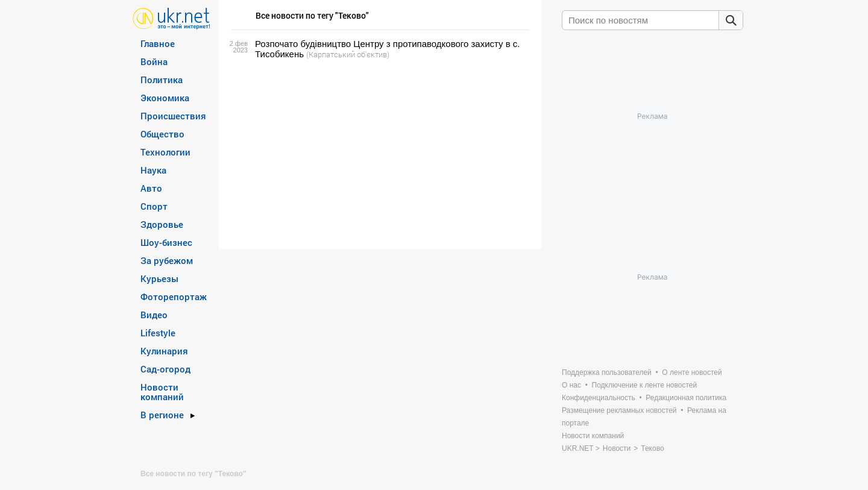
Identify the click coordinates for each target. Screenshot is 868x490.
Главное (158, 43)
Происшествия (173, 116)
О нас (571, 385)
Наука (153, 170)
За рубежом (167, 260)
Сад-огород (165, 369)
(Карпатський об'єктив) (348, 54)
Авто (151, 188)
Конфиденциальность (599, 398)
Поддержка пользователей (607, 372)
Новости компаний (162, 392)
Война (154, 61)
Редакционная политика (686, 398)
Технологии (165, 152)
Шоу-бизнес (166, 242)
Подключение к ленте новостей (645, 385)
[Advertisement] (378, 154)
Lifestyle (158, 333)
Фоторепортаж (174, 297)
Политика (162, 80)
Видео (154, 315)
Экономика (165, 98)
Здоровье (162, 224)
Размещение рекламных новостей (619, 410)
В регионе (162, 415)
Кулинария (164, 351)
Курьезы (159, 278)
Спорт (154, 206)
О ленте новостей (692, 372)
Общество (162, 134)
